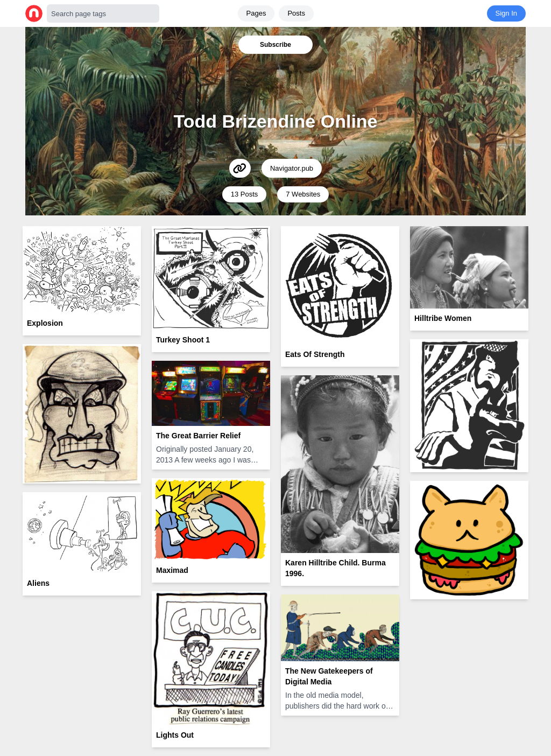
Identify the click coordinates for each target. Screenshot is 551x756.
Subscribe (275, 45)
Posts (296, 13)
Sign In (506, 13)
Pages (256, 13)
